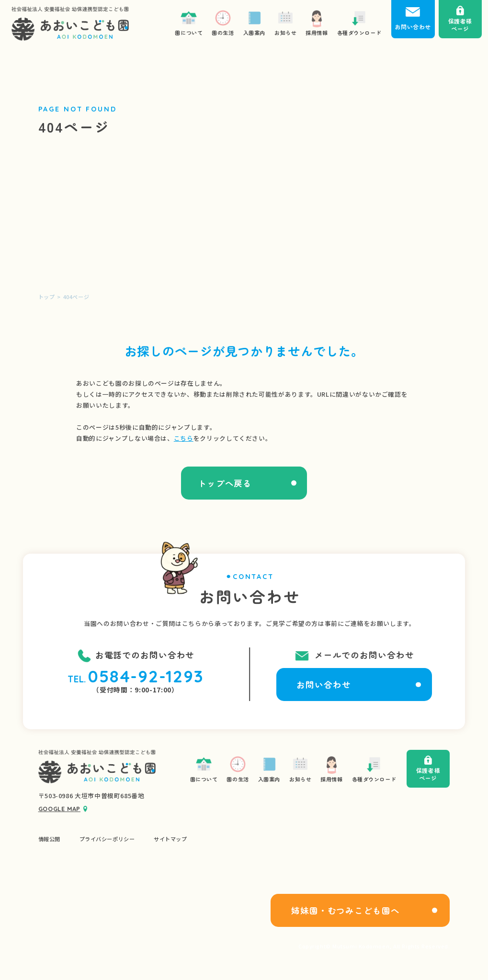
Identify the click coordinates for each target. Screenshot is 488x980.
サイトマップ (170, 839)
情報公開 (49, 839)
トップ (47, 297)
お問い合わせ (323, 685)
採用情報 (331, 769)
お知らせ (300, 769)
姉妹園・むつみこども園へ (346, 910)
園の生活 (238, 769)
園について (204, 769)
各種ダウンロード (374, 769)
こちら (184, 438)
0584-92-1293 (146, 676)
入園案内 (269, 769)
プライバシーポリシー (107, 839)
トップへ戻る (225, 483)
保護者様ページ (428, 769)
